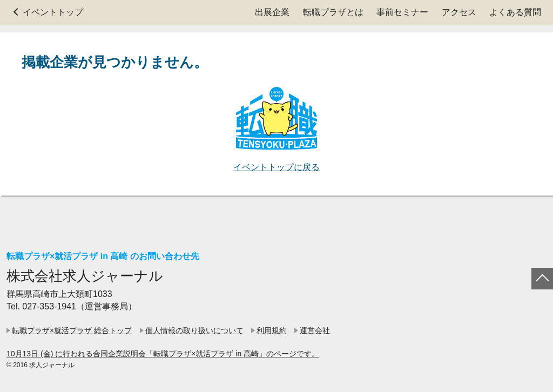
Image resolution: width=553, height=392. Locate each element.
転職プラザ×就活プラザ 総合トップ (72, 330)
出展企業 (272, 12)
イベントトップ (53, 12)
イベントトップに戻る (276, 167)
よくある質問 (515, 12)
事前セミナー (402, 12)
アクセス (459, 12)
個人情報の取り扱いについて (194, 330)
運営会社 (315, 330)
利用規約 (272, 330)
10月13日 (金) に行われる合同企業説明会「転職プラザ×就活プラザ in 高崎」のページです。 (163, 354)
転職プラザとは (333, 12)
